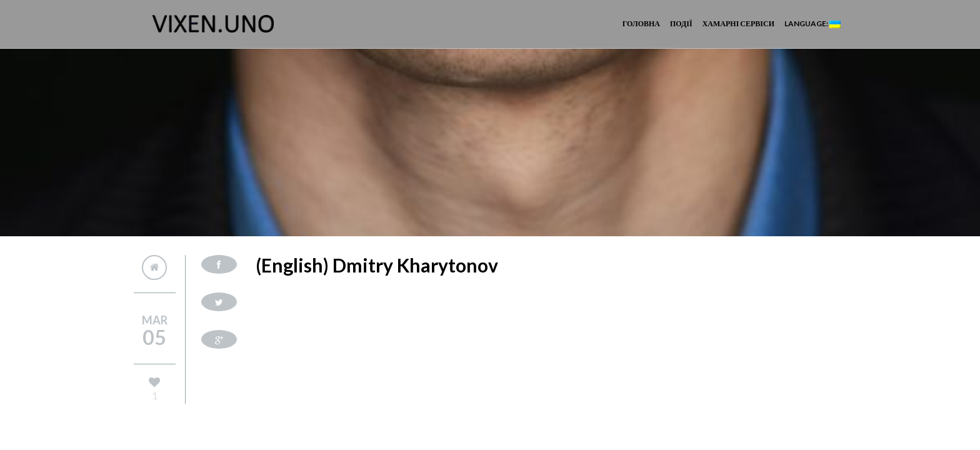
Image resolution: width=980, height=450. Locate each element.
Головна (641, 23)
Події (681, 23)
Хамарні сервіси (738, 23)
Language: (812, 23)
